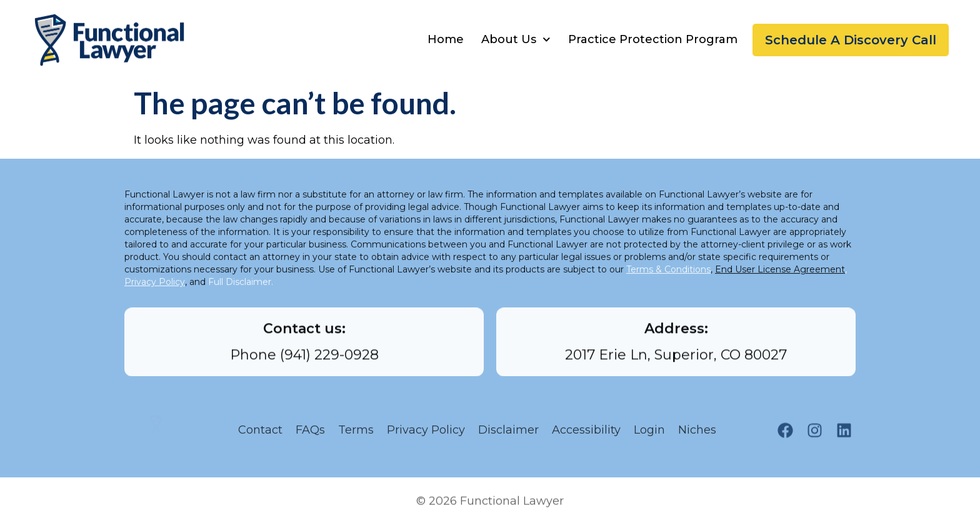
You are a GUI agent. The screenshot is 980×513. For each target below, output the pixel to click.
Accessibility (586, 434)
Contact (260, 434)
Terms (356, 434)
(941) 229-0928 (329, 360)
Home (446, 39)
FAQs (310, 434)
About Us (516, 40)
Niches (700, 434)
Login (649, 434)
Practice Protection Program (653, 39)
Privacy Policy (426, 434)
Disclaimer (508, 434)
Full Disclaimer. (241, 290)
